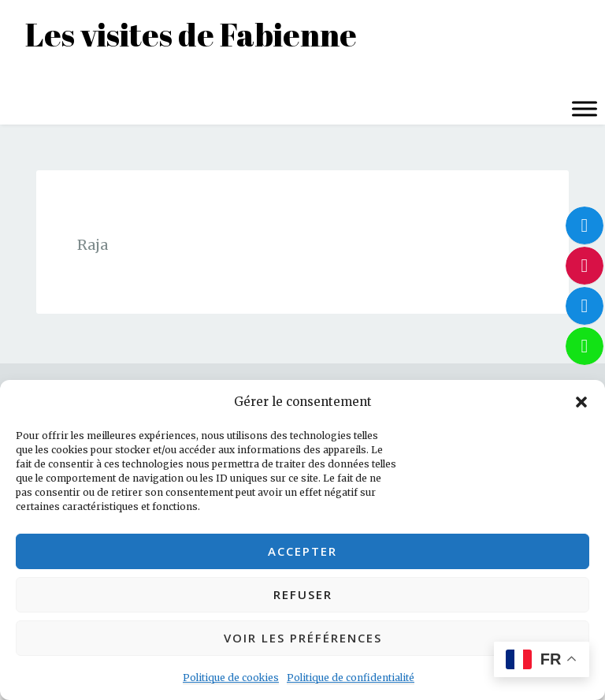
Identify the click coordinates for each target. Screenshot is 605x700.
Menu (30, 77)
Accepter (302, 551)
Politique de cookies (231, 678)
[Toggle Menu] (585, 108)
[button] (581, 402)
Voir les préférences (303, 638)
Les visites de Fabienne (191, 35)
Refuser (303, 594)
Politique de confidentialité (351, 678)
